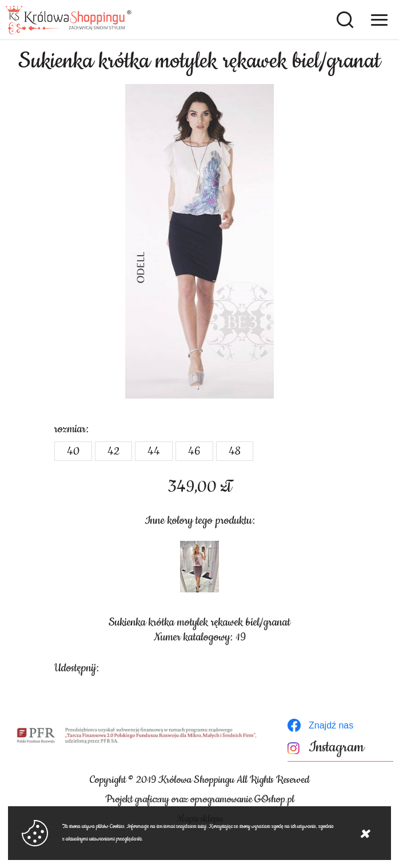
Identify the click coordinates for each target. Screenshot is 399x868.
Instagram (336, 748)
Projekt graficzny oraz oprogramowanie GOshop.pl (200, 799)
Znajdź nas (331, 725)
